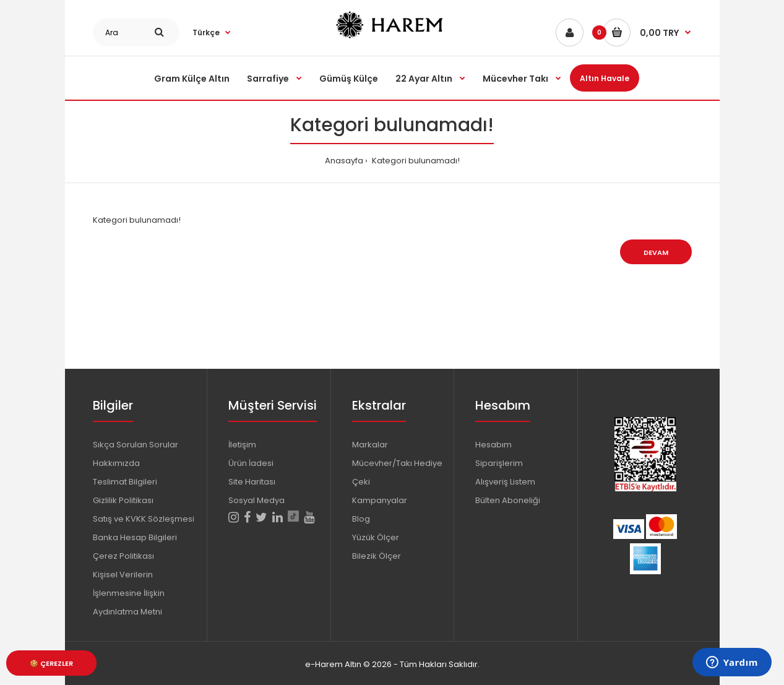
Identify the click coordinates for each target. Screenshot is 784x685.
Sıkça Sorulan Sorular (136, 445)
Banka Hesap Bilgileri (135, 537)
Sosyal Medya (256, 500)
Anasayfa (344, 161)
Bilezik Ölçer (377, 556)
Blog (361, 519)
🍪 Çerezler (51, 663)
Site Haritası (252, 482)
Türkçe (206, 32)
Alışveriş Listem (505, 482)
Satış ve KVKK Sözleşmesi (144, 519)
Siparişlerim (499, 463)
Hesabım (493, 445)
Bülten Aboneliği (508, 500)
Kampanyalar (380, 500)
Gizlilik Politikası (123, 500)
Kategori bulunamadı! (415, 161)
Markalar (370, 445)
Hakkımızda (116, 463)
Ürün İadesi (251, 463)
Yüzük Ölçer (376, 537)
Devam (656, 252)
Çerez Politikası (123, 556)
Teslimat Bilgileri (125, 482)
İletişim (242, 445)
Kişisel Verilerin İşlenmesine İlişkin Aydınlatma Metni (129, 593)
